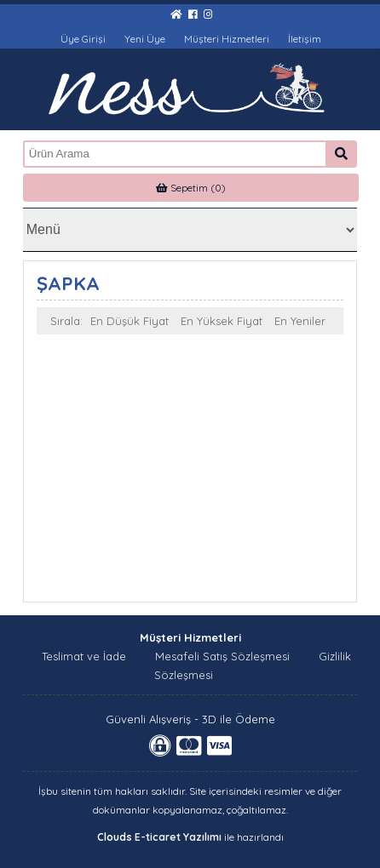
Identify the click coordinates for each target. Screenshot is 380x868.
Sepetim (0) (191, 188)
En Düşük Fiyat (130, 321)
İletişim (305, 39)
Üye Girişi (83, 39)
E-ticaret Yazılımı (178, 837)
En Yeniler (300, 321)
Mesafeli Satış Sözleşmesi (222, 656)
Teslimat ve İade (84, 656)
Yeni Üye (145, 39)
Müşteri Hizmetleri (227, 39)
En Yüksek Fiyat (222, 321)
